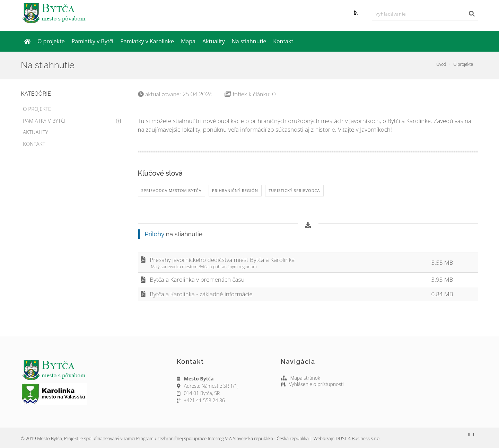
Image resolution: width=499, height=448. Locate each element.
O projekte (51, 41)
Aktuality (214, 41)
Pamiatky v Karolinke (147, 41)
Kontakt (283, 41)
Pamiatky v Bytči (93, 41)
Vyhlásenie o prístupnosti (316, 384)
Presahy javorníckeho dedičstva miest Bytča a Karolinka (283, 263)
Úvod (441, 64)
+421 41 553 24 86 (204, 400)
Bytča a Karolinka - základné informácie (197, 294)
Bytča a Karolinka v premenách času (193, 279)
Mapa (188, 41)
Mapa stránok (306, 378)
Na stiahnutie (249, 41)
